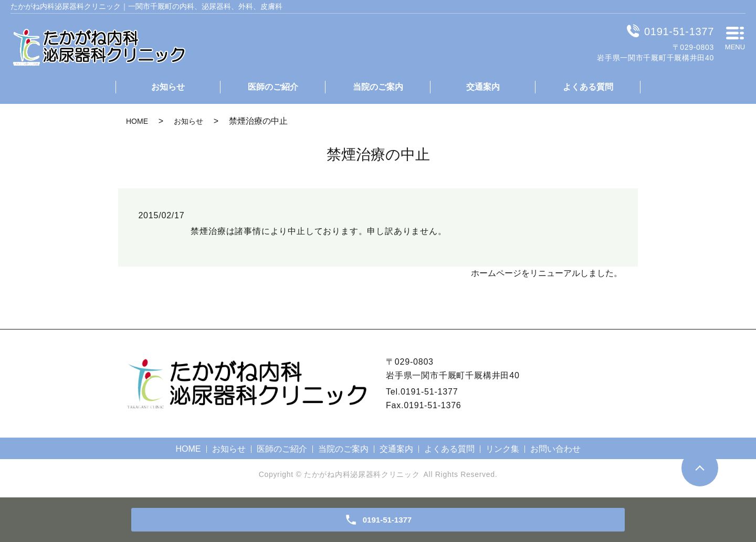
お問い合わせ (555, 449)
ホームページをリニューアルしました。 (547, 273)
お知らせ (168, 87)
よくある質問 (588, 87)
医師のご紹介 (273, 87)
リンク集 (502, 449)
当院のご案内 (378, 87)
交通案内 (483, 87)
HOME (137, 121)
